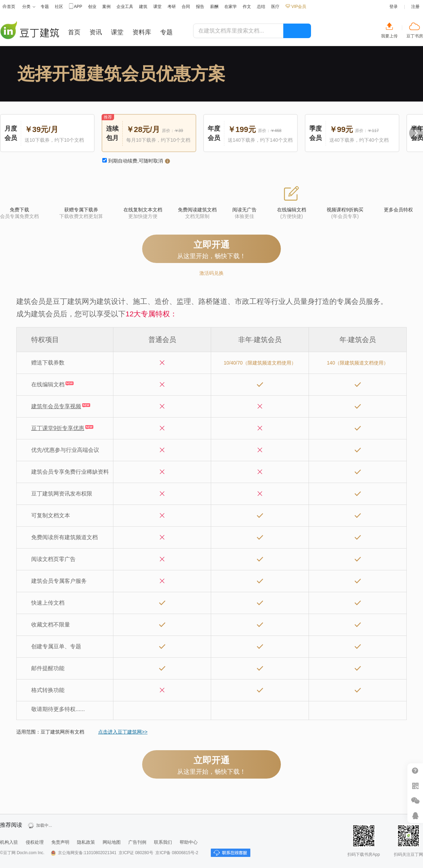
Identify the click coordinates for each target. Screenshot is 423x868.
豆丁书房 (415, 36)
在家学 (231, 7)
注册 (415, 7)
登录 (394, 7)
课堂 (157, 7)
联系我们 (163, 842)
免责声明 (60, 842)
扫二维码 (415, 786)
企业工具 (125, 7)
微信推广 (415, 801)
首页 (9, 7)
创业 (92, 7)
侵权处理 (35, 842)
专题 (45, 7)
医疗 (275, 7)
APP (76, 7)
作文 (247, 7)
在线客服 (415, 816)
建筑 (143, 7)
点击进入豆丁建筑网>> (123, 732)
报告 (200, 7)
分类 (29, 7)
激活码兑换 (211, 273)
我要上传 (389, 36)
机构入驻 (9, 842)
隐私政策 (86, 842)
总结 (261, 7)
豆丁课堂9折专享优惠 (58, 428)
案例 (106, 7)
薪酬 (214, 7)
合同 (186, 7)
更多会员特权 (398, 210)
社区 (59, 7)
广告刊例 (137, 842)
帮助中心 (415, 771)
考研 (172, 7)
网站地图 (112, 842)
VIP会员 (296, 7)
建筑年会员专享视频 (56, 406)
